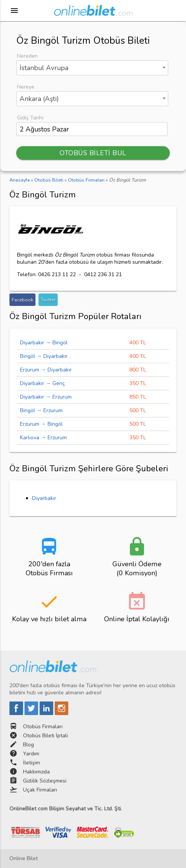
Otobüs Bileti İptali (45, 736)
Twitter (48, 300)
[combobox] (92, 68)
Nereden (27, 56)
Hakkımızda (36, 772)
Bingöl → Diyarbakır (44, 356)
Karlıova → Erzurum (43, 438)
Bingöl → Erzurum (41, 410)
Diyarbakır (44, 498)
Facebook (22, 300)
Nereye (26, 87)
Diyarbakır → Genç (42, 383)
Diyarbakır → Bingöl (44, 343)
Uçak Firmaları (40, 790)
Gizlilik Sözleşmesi (45, 781)
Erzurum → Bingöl (41, 424)
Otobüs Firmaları (43, 727)
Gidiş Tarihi (30, 118)
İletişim (32, 763)
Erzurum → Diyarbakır (46, 370)
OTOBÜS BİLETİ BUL (93, 153)
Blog (28, 745)
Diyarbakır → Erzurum (46, 397)
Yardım (31, 754)
